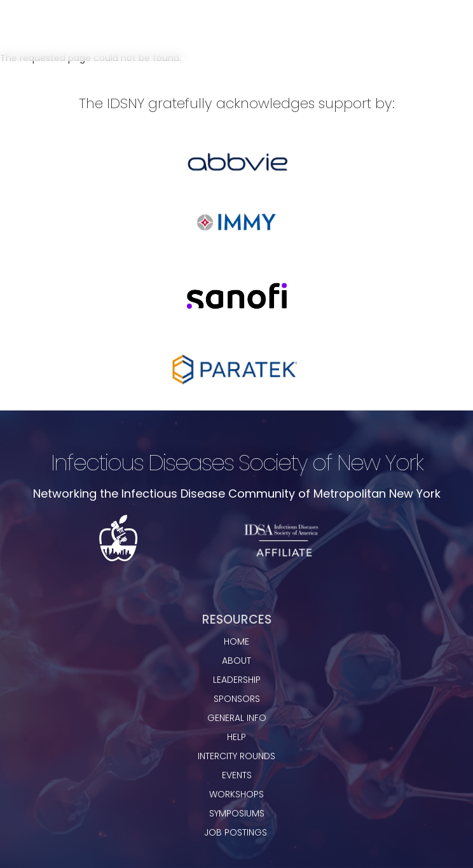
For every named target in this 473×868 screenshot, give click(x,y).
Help (236, 737)
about (236, 661)
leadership (237, 680)
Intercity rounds (236, 756)
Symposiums (237, 813)
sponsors (237, 699)
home (236, 641)
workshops (236, 794)
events (237, 775)
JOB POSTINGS (237, 832)
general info (237, 718)
